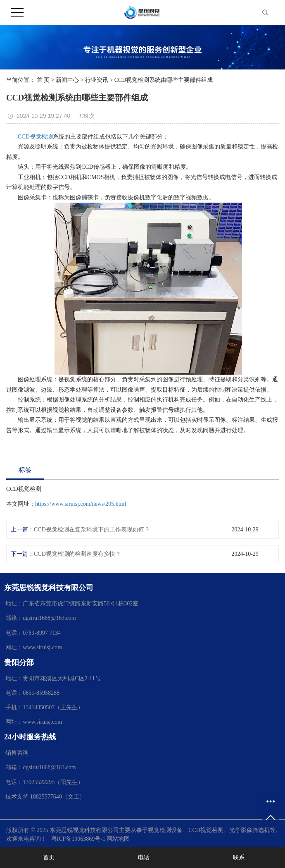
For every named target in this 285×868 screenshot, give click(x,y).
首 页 (43, 80)
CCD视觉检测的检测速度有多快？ (77, 554)
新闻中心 (67, 80)
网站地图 (118, 839)
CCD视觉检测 (35, 137)
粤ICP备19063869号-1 (78, 839)
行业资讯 (97, 80)
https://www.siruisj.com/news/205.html (81, 504)
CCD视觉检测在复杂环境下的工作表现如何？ (92, 530)
